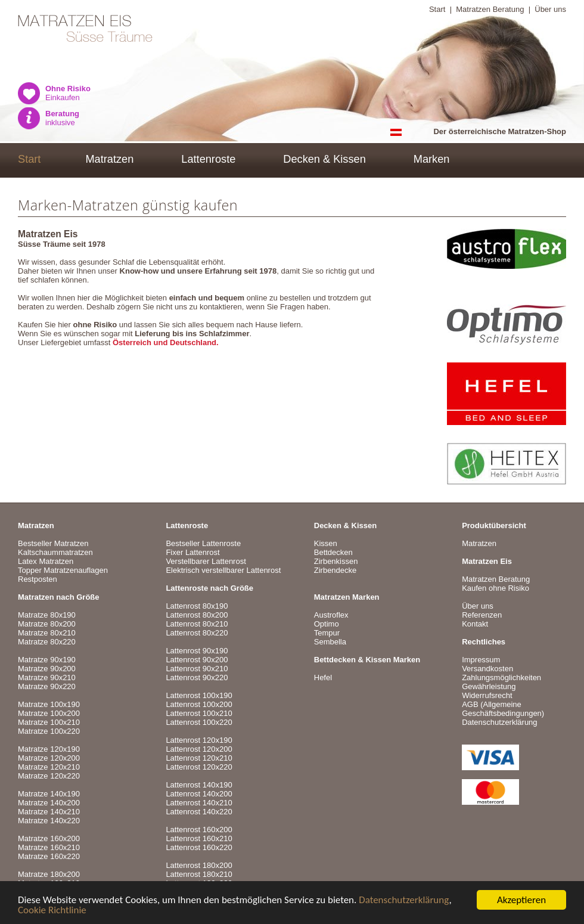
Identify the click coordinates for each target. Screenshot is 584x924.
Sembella (330, 642)
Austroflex (331, 615)
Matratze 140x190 (49, 794)
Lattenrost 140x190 (199, 785)
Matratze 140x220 (49, 821)
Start (437, 9)
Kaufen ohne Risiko (496, 588)
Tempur (327, 633)
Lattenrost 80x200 (197, 615)
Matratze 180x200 (49, 874)
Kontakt (475, 624)
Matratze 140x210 (49, 812)
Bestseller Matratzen (53, 543)
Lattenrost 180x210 (199, 874)
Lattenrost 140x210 (199, 803)
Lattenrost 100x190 (199, 695)
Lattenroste (208, 159)
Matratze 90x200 (47, 669)
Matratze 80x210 (47, 633)
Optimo (327, 624)
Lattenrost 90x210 (197, 669)
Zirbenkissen (336, 561)
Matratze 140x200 (49, 803)
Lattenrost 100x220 (199, 722)
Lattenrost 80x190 (197, 606)
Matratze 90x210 (47, 678)
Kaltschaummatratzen (55, 552)
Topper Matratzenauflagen (63, 570)
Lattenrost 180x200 (199, 865)
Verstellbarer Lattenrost (206, 561)
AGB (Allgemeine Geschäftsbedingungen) (503, 709)
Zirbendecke (336, 570)
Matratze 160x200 (49, 838)
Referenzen (482, 615)
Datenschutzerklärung (404, 900)
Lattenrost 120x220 (199, 767)
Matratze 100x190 (49, 704)
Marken (432, 159)
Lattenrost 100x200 (199, 704)
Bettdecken (333, 552)
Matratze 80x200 (47, 624)
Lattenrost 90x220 (197, 678)
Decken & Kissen (324, 159)
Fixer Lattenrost (192, 552)
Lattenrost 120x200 (199, 749)
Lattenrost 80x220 (197, 633)
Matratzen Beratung (490, 9)
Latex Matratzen (46, 561)
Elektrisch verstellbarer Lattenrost (223, 570)
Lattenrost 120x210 (199, 758)
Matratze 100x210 (49, 722)
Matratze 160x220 (49, 856)
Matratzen (109, 159)
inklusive (62, 118)
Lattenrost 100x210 (199, 713)
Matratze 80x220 (47, 642)
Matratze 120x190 (49, 749)
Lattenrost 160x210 (199, 838)
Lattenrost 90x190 (197, 651)
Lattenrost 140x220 (199, 812)
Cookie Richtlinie (52, 911)
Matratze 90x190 (47, 660)
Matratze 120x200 (49, 758)
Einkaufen (68, 93)
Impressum (481, 660)
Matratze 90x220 (47, 686)
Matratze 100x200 (49, 713)
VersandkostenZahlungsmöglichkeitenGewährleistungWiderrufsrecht (501, 682)
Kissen (326, 543)
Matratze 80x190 (47, 615)
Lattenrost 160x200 (199, 830)
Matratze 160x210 (49, 847)
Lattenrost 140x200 (199, 794)
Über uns (550, 9)
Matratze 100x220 (49, 731)
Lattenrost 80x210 (197, 624)
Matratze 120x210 (49, 767)
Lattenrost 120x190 (199, 740)
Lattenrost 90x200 (197, 660)
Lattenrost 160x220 (199, 847)
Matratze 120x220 (49, 776)
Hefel (323, 678)
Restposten (38, 579)
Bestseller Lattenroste (203, 543)
